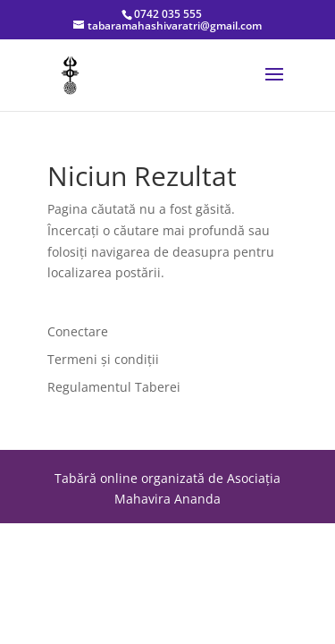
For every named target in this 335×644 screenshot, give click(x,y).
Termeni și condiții (103, 359)
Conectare (78, 331)
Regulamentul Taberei (114, 387)
